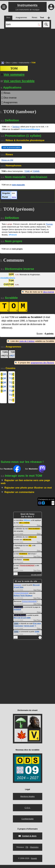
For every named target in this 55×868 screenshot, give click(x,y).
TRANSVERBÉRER (27, 569)
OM (3, 375)
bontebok (17, 613)
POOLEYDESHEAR (21, 596)
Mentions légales (28, 799)
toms (14, 197)
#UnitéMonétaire (8, 278)
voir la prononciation (12, 147)
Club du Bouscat (20, 618)
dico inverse (49, 292)
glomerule (18, 588)
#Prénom (13, 235)
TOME (27, 171)
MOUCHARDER (34, 533)
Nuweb (34, 861)
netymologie (18, 610)
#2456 (37, 635)
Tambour (16, 127)
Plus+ (39, 529)
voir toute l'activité (36, 578)
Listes (15, 63)
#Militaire (27, 524)
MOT (13, 356)
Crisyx (16, 627)
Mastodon (34, 850)
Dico (8, 63)
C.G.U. (28, 811)
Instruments (24, 63)
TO (12, 375)
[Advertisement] (27, 44)
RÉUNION (27, 543)
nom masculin (18, 185)
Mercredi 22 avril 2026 (22, 621)
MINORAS (23, 557)
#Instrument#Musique (30, 129)
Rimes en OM (7, 160)
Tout (35, 560)
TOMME (36, 171)
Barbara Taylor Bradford (23, 599)
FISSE (26, 563)
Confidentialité (27, 822)
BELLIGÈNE (24, 527)
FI (30, 549)
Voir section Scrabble (18, 81)
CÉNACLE (32, 541)
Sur (10, 473)
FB (27, 850)
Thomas (49, 224)
